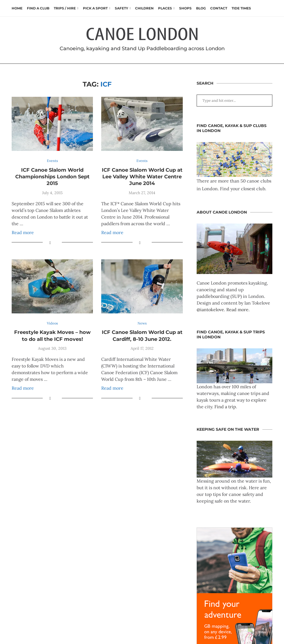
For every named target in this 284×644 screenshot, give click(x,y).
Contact (219, 8)
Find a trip (225, 407)
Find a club (38, 8)
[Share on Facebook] (50, 243)
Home (17, 8)
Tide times (241, 8)
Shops (185, 8)
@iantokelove (210, 310)
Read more (23, 232)
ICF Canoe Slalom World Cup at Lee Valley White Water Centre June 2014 (142, 177)
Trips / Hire (65, 8)
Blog (201, 8)
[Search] (270, 8)
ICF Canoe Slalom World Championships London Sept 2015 (52, 177)
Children (144, 8)
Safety (121, 8)
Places (165, 8)
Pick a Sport (95, 8)
